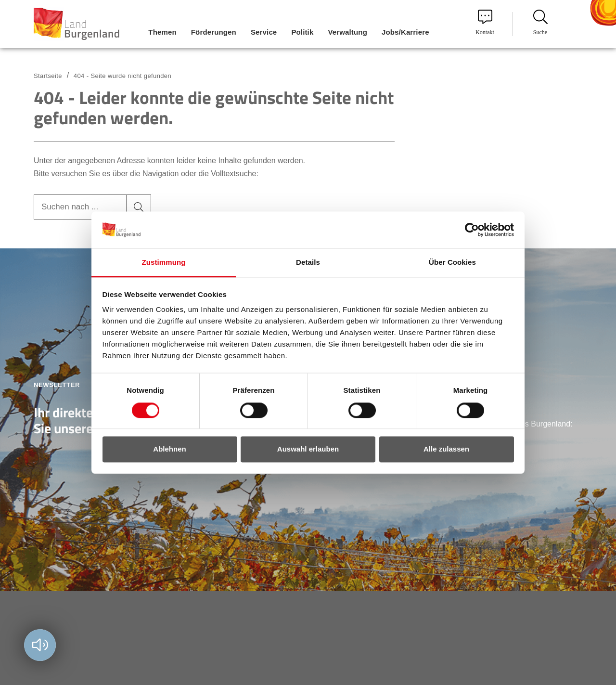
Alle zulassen (446, 449)
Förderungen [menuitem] (214, 32)
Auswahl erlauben (308, 449)
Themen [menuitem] (162, 32)
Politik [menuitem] (302, 32)
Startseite (48, 76)
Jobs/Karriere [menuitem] (405, 32)
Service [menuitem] (264, 32)
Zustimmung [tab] (164, 263)
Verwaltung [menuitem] (347, 32)
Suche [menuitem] (540, 23)
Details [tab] (308, 263)
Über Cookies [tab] (452, 263)
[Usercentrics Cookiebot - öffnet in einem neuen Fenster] (472, 230)
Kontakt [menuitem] (485, 23)
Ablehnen (169, 449)
